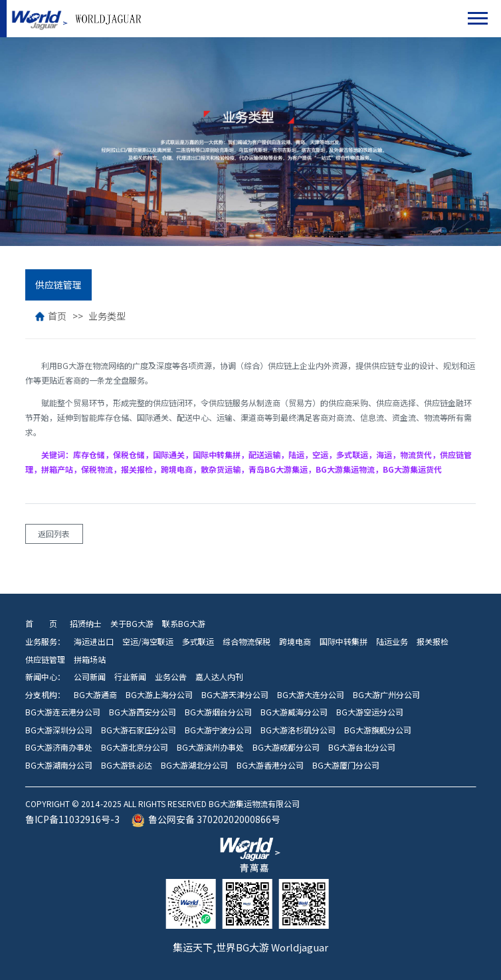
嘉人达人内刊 (219, 677)
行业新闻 (130, 677)
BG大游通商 (95, 695)
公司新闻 (90, 677)
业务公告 (171, 677)
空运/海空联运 (148, 642)
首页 (51, 316)
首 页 (41, 624)
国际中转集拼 (344, 642)
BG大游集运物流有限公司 (38, 19)
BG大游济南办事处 (59, 747)
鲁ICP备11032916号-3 (72, 819)
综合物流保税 (247, 642)
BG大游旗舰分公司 (378, 730)
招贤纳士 (84, 624)
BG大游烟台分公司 (218, 712)
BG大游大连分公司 (311, 695)
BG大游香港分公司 (270, 765)
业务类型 (107, 316)
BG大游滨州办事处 (210, 747)
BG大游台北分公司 (362, 747)
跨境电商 (295, 642)
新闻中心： (45, 677)
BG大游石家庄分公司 (139, 730)
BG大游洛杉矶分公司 (298, 730)
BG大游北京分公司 (135, 747)
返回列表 (54, 534)
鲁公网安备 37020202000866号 (206, 819)
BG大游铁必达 (127, 765)
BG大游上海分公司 (159, 695)
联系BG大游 (184, 624)
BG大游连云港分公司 (63, 712)
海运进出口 (94, 642)
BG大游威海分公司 (294, 712)
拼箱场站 (90, 660)
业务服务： (45, 642)
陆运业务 (392, 642)
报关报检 (433, 642)
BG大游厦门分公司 (346, 765)
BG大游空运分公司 (370, 712)
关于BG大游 (132, 624)
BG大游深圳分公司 (59, 730)
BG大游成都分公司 (286, 747)
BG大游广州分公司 (386, 695)
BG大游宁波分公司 (218, 730)
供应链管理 (58, 285)
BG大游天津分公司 (235, 695)
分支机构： (45, 695)
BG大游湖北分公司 (194, 765)
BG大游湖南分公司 (59, 765)
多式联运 (198, 642)
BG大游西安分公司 (143, 712)
